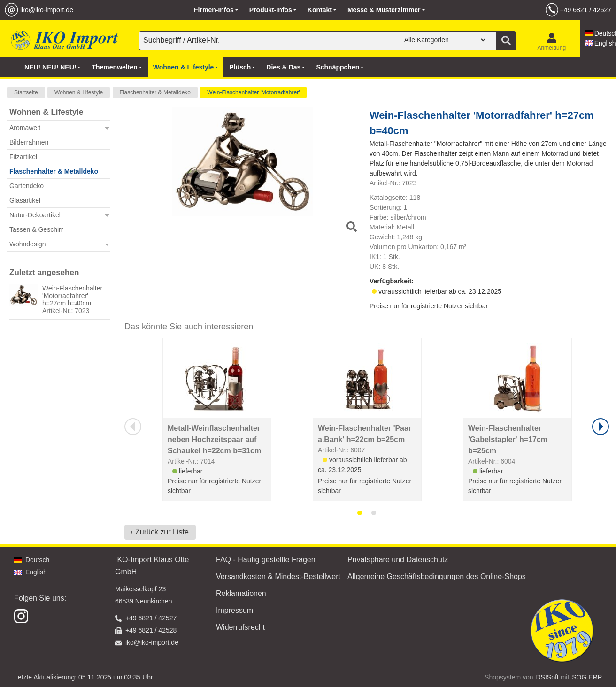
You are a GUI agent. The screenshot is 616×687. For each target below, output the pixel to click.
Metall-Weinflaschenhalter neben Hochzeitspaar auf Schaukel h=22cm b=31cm (214, 439)
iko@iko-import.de (47, 10)
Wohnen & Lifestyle (79, 92)
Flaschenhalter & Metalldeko (155, 92)
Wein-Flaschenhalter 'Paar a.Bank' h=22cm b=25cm (365, 434)
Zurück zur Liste (162, 532)
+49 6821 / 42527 (586, 10)
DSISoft (547, 677)
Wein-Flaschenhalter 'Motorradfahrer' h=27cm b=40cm (72, 296)
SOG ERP (587, 677)
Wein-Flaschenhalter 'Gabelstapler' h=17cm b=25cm (508, 439)
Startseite (26, 92)
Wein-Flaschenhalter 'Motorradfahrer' (253, 92)
